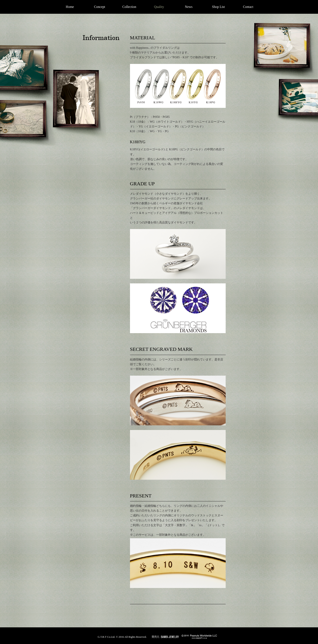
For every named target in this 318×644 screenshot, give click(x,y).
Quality (159, 7)
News (189, 7)
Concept (100, 7)
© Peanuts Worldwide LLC (199, 637)
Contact (248, 7)
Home (70, 7)
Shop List (218, 7)
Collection (129, 7)
